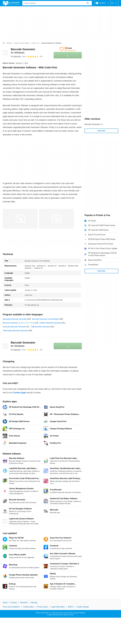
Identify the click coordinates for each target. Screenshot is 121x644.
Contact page (19, 393)
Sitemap (34, 603)
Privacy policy (42, 607)
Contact (14, 603)
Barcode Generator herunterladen (46, 319)
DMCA (71, 607)
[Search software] (88, 3)
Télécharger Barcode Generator (15, 331)
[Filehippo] (11, 3)
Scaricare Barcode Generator (14, 327)
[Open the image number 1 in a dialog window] (56, 219)
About (5, 603)
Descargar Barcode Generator (15, 319)
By (16, 56)
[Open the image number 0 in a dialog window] (20, 219)
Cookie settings (83, 607)
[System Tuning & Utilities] (22, 43)
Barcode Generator (23, 344)
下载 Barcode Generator (40, 327)
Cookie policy (28, 607)
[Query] (57, 3)
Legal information (58, 607)
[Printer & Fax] (35, 43)
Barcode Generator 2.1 (94, 124)
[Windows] (9, 43)
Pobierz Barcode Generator (51, 323)
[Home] (4, 43)
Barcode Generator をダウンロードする (19, 323)
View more (101, 131)
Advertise (24, 603)
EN (114, 3)
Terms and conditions (11, 607)
